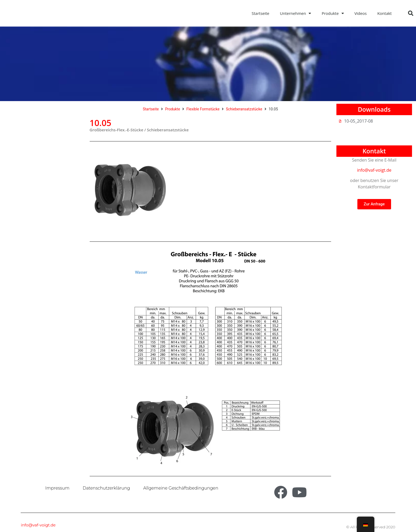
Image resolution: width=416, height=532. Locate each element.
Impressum (57, 488)
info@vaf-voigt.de (374, 170)
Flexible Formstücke (203, 109)
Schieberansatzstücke (244, 109)
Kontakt (384, 13)
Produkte (333, 13)
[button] (411, 13)
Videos (361, 13)
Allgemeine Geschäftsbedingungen (181, 488)
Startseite (261, 13)
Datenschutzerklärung (106, 488)
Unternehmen (295, 13)
